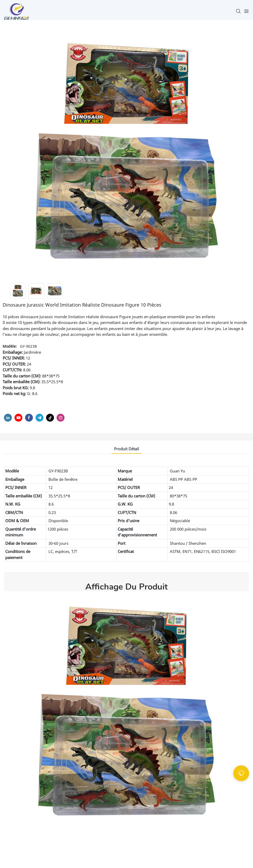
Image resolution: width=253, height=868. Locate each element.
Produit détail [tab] (126, 449)
